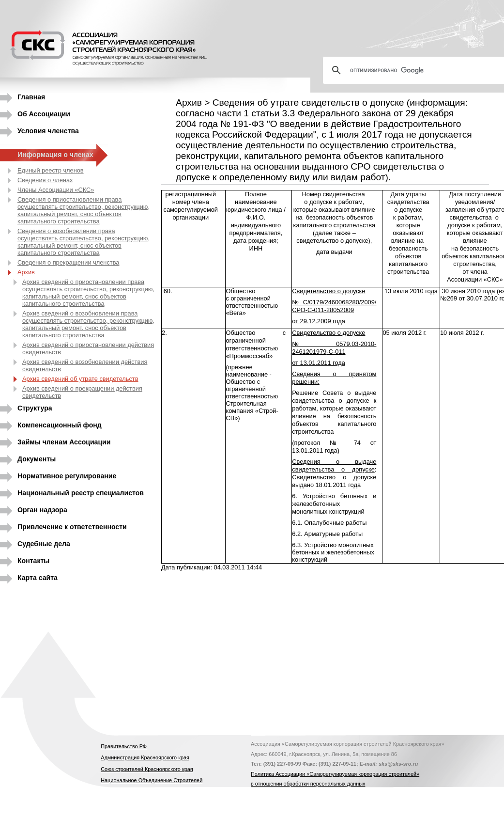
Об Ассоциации (44, 114)
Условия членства (48, 131)
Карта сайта (38, 578)
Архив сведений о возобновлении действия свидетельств (85, 365)
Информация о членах (55, 155)
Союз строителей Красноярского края (147, 769)
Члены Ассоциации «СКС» (56, 190)
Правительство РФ (124, 746)
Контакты (33, 561)
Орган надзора (42, 510)
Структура (35, 408)
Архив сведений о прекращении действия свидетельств (82, 392)
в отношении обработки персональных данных (308, 784)
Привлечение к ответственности (72, 527)
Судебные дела (44, 544)
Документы (37, 459)
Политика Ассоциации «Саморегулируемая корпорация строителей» (335, 774)
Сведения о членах (45, 180)
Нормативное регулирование (67, 476)
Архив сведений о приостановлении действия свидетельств (88, 348)
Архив (26, 272)
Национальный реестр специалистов (81, 493)
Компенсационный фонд (60, 425)
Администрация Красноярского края (145, 757)
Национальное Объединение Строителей (152, 780)
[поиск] (417, 70)
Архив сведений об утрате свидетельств (80, 379)
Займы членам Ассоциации (64, 442)
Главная (31, 97)
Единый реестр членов (51, 170)
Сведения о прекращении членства (68, 262)
